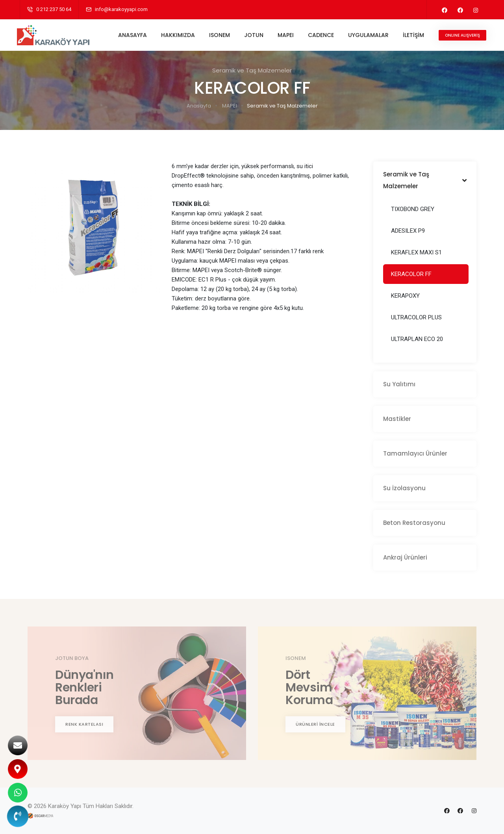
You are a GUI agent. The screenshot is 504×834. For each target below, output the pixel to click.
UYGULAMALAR (366, 35)
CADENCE (318, 35)
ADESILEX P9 (408, 231)
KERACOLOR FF (411, 274)
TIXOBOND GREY (413, 209)
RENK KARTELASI (84, 724)
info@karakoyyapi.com (121, 9)
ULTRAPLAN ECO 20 (417, 339)
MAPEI (283, 35)
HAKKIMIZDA (175, 35)
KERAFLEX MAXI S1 (416, 252)
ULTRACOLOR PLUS (416, 317)
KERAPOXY (405, 296)
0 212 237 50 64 (54, 9)
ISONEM (217, 35)
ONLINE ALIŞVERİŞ (460, 35)
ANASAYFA (130, 35)
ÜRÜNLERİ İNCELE (315, 724)
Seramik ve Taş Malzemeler (282, 106)
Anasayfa (199, 106)
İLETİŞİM (411, 35)
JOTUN (251, 35)
